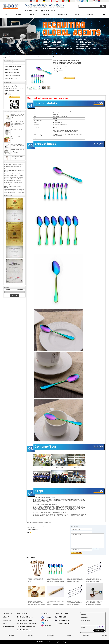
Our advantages (9, 627)
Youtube (46, 620)
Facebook (46, 618)
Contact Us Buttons (99, 631)
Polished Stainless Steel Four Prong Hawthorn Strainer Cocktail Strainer (18, 152)
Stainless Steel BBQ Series (12, 63)
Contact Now (15, 97)
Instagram (46, 626)
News (77, 14)
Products (31, 14)
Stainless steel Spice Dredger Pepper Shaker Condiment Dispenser (18, 117)
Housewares (40, 523)
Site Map (86, 635)
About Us (18, 14)
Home (5, 14)
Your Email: (84, 618)
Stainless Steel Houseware (12, 72)
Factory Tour (50, 635)
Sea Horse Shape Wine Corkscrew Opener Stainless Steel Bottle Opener (17, 147)
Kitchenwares (33, 523)
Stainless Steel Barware (11, 79)
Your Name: (85, 614)
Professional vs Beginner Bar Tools (13, 175)
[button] (52, 53)
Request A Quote (62, 14)
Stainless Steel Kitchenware (12, 76)
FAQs (103, 14)
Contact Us (90, 14)
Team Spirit (46, 14)
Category (9, 56)
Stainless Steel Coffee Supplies (20, 56)
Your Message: (85, 620)
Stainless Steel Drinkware (12, 69)
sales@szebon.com (51, 11)
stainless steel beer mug (16, 131)
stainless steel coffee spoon (34, 56)
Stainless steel (47, 523)
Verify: (83, 627)
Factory (6, 623)
